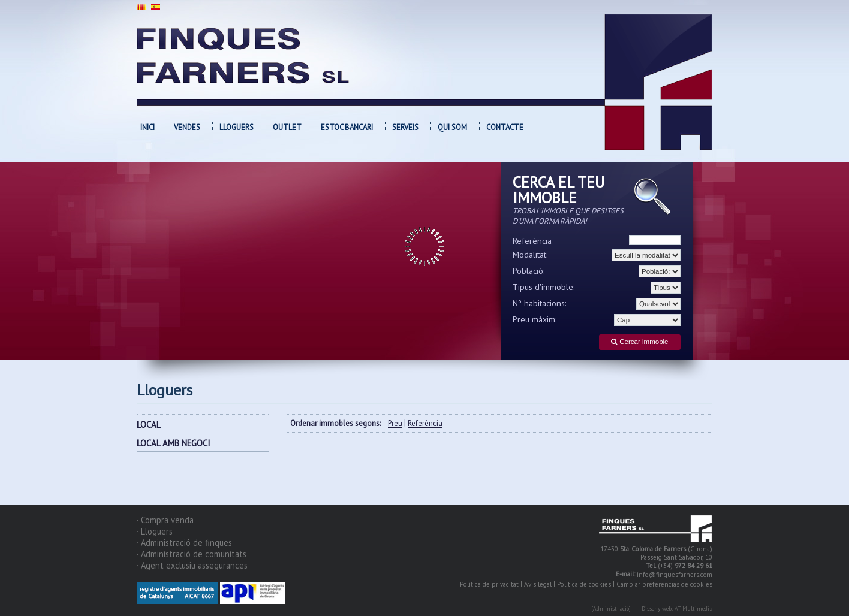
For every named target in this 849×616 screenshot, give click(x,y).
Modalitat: (530, 255)
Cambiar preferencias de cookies (664, 584)
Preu (395, 424)
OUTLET (287, 127)
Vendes (187, 127)
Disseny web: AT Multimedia (677, 609)
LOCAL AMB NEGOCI (174, 443)
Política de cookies (584, 584)
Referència (532, 241)
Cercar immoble (639, 342)
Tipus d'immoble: (544, 287)
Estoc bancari (347, 127)
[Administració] (611, 609)
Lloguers (237, 127)
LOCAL (149, 425)
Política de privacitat (489, 584)
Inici (147, 127)
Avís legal (538, 584)
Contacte (505, 127)
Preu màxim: (535, 319)
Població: (529, 271)
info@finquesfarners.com (675, 575)
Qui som (452, 127)
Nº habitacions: (540, 303)
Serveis (405, 127)
